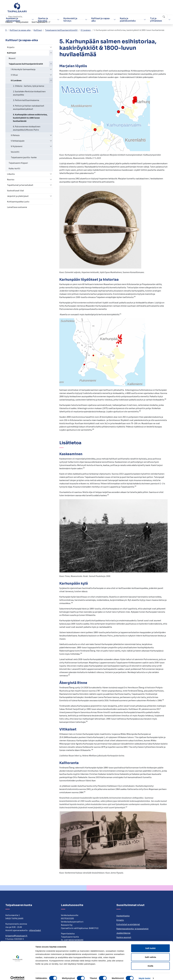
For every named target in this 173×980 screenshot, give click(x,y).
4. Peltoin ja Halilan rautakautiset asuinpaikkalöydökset (29, 107)
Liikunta (11, 174)
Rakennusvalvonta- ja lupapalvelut (132, 929)
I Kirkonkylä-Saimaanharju (23, 69)
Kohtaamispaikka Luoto (18, 202)
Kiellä (150, 962)
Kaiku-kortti (14, 169)
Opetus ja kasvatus (43, 20)
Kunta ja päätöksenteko (125, 20)
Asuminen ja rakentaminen (14, 20)
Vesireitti (15, 152)
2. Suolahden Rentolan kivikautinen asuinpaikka (29, 93)
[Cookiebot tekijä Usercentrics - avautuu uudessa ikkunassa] (18, 975)
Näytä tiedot (145, 975)
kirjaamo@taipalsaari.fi (16, 936)
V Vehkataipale (18, 141)
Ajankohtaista (123, 916)
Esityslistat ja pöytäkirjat (128, 924)
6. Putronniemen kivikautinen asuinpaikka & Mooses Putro (27, 128)
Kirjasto (11, 47)
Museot (12, 58)
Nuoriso (11, 180)
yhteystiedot (35, 930)
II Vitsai (14, 75)
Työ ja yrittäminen (152, 20)
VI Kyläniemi (17, 146)
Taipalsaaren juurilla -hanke (24, 157)
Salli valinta (150, 954)
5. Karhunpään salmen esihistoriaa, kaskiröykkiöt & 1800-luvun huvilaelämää (30, 118)
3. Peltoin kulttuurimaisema (26, 100)
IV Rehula (15, 135)
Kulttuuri (38, 30)
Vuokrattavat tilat (15, 191)
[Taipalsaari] (17, 7)
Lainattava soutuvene (17, 207)
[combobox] (74, 9)
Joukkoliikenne (123, 933)
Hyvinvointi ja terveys (70, 20)
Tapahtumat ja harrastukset (20, 185)
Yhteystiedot (135, 9)
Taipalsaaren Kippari (18, 163)
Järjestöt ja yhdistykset (18, 196)
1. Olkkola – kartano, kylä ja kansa (29, 86)
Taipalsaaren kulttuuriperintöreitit (61, 30)
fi (6, 30)
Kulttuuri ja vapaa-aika (99, 20)
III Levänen (86, 30)
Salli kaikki (150, 945)
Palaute (122, 9)
